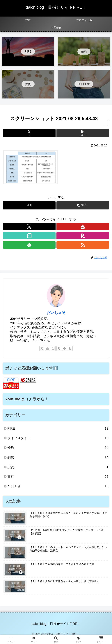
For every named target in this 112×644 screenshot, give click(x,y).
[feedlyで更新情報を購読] (29, 245)
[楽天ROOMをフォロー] (83, 236)
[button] (83, 133)
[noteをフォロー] (29, 236)
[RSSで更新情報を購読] (83, 245)
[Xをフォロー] (29, 227)
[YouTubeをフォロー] (83, 227)
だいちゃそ (56, 313)
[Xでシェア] (29, 133)
